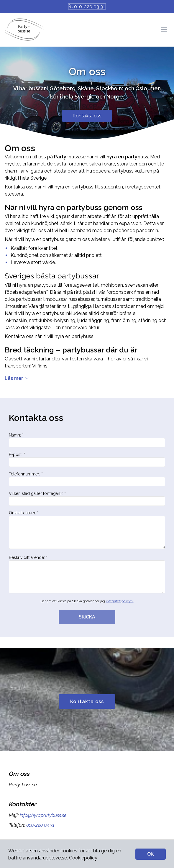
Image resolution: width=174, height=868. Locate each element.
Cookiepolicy (83, 858)
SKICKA (87, 617)
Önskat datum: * (87, 530)
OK (150, 854)
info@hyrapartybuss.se (43, 815)
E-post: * (87, 460)
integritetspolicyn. (120, 601)
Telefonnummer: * (87, 479)
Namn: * (87, 440)
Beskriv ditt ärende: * (87, 574)
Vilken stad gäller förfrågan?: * (87, 498)
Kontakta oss (87, 116)
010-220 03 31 (87, 7)
